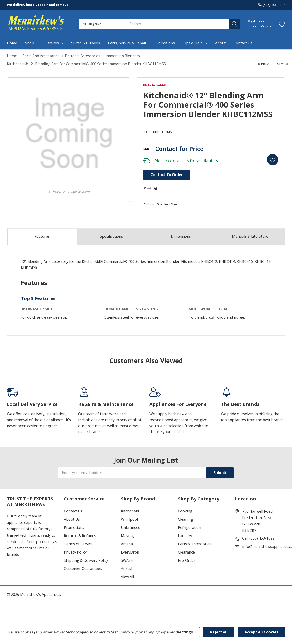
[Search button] (235, 24)
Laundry (185, 536)
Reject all (219, 632)
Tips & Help (193, 43)
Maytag (127, 536)
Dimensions (181, 236)
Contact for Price (179, 148)
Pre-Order (187, 560)
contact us (178, 160)
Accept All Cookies (261, 632)
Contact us (73, 511)
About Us (72, 519)
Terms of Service (78, 544)
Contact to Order (166, 175)
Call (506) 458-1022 (258, 538)
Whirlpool (129, 519)
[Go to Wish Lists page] (282, 24)
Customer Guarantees (83, 569)
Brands (53, 43)
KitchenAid (130, 511)
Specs (112, 236)
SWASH (127, 560)
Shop (30, 43)
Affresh (127, 569)
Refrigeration (189, 527)
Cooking (185, 511)
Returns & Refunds (80, 536)
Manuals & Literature (250, 236)
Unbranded (131, 527)
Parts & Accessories (195, 544)
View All (127, 577)
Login (252, 26)
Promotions (74, 527)
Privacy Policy (75, 552)
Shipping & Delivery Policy (86, 560)
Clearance (186, 552)
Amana (127, 544)
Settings (185, 632)
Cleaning (185, 519)
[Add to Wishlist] (272, 160)
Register (267, 26)
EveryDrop (130, 552)
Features (42, 237)
